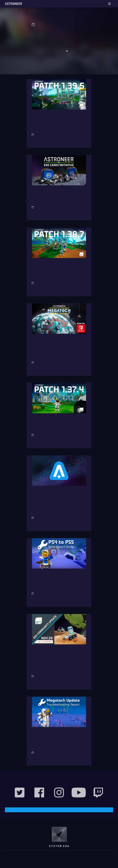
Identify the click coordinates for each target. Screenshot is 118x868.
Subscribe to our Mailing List (59, 810)
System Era (80, 24)
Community (75, 676)
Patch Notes (81, 135)
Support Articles (79, 594)
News (66, 24)
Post (84, 207)
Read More (59, 144)
